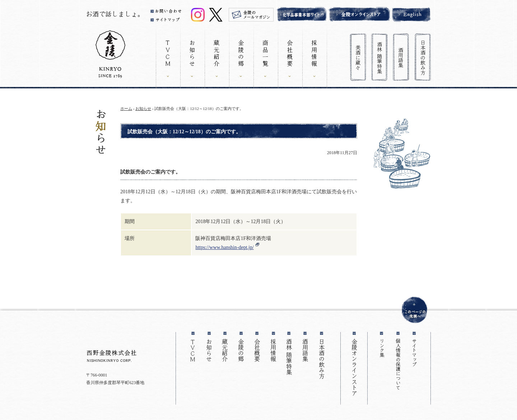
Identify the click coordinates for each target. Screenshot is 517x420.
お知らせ (143, 109)
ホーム (126, 109)
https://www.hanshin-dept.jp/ (224, 247)
